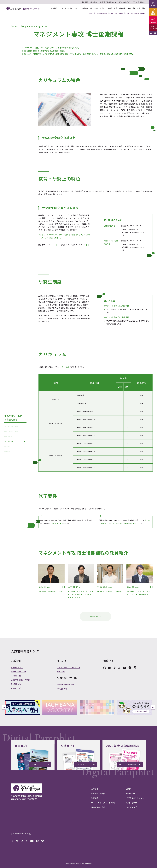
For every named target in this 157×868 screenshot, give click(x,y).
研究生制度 (15, 436)
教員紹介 (15, 451)
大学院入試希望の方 (139, 2)
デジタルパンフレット (153, 27)
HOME (91, 13)
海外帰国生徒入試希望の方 (90, 2)
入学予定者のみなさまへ (98, 8)
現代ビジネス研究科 (117, 13)
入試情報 (85, 8)
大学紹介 (54, 8)
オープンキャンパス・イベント (69, 8)
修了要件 (15, 446)
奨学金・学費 (112, 8)
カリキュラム (15, 441)
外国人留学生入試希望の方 (108, 2)
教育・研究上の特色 (15, 431)
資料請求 (153, 22)
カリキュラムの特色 (15, 426)
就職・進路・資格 (139, 8)
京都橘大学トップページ (31, 9)
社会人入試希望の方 (124, 2)
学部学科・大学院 (125, 8)
